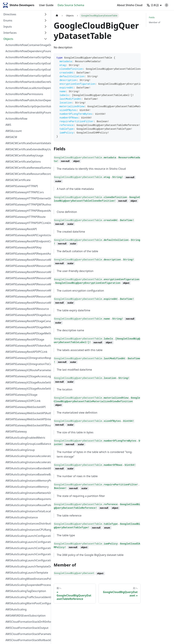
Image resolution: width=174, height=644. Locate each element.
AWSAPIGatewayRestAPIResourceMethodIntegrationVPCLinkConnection (27, 284)
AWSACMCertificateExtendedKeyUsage (27, 149)
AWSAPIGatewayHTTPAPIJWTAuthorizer (27, 204)
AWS (8, 125)
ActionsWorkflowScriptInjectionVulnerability (27, 106)
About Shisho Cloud (130, 5)
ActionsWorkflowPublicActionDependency (27, 100)
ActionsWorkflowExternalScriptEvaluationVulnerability (27, 76)
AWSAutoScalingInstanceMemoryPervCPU (27, 481)
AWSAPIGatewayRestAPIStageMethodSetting (27, 333)
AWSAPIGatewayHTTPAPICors (25, 192)
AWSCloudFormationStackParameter (27, 634)
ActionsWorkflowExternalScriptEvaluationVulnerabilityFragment (27, 63)
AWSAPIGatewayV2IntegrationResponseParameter (27, 358)
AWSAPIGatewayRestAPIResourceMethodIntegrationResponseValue (27, 266)
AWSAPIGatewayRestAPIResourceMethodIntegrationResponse (27, 272)
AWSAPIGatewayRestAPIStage (25, 339)
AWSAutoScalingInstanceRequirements (27, 499)
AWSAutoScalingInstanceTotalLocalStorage (27, 511)
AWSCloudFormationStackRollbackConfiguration (27, 640)
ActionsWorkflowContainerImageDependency (27, 45)
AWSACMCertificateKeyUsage (24, 155)
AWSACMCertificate (18, 180)
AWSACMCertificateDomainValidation (27, 143)
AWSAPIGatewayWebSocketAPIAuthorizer (27, 413)
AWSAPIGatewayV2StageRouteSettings (27, 389)
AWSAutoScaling (16, 609)
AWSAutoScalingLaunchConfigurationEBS (27, 542)
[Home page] (57, 16)
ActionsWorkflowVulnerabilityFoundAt (27, 112)
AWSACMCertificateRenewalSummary (27, 168)
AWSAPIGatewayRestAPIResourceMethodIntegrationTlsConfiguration (27, 278)
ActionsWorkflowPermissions (24, 94)
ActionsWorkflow (16, 119)
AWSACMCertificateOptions (23, 162)
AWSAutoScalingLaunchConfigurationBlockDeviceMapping (27, 536)
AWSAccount (14, 131)
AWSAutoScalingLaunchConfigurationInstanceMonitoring (27, 548)
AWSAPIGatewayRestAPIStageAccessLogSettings (27, 315)
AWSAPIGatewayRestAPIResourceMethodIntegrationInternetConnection (27, 260)
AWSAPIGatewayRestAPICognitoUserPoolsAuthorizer (27, 235)
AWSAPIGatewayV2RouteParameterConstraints (27, 370)
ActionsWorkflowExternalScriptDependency (27, 57)
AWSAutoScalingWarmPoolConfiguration (27, 603)
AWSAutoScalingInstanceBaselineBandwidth (27, 474)
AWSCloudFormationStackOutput (27, 628)
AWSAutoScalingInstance (22, 517)
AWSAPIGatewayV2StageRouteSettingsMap (27, 382)
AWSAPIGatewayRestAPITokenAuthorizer (27, 346)
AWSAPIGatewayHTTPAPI (22, 186)
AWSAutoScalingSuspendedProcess (27, 585)
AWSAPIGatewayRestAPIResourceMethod (27, 303)
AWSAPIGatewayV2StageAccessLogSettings (27, 376)
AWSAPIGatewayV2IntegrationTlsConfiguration (27, 364)
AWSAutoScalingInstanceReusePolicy (27, 505)
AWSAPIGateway (16, 431)
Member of (155, 22)
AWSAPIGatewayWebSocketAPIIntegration (27, 419)
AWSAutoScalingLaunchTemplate (27, 573)
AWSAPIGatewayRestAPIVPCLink (26, 352)
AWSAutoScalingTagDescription (26, 591)
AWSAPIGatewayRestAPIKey (23, 247)
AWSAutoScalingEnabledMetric (25, 438)
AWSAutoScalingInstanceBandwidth (27, 468)
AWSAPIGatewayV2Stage (21, 395)
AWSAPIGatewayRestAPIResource (27, 309)
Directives (10, 14)
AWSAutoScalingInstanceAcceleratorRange (27, 456)
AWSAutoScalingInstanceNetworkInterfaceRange (27, 493)
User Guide (46, 5)
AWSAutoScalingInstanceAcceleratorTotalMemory (27, 462)
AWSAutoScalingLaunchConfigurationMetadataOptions (27, 554)
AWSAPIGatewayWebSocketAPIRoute (27, 425)
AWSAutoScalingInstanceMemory (27, 487)
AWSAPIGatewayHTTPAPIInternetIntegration (27, 198)
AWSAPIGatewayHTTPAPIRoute (25, 217)
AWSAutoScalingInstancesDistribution (27, 524)
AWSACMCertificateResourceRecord (27, 174)
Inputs (8, 27)
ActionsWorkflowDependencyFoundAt (27, 51)
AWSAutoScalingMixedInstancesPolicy (27, 579)
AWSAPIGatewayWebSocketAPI (25, 407)
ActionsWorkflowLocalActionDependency (27, 88)
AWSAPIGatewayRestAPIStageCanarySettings (27, 321)
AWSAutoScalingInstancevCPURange (27, 530)
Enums (8, 20)
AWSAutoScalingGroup (20, 450)
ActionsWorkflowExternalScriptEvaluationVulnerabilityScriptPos (27, 70)
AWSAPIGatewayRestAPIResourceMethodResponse (27, 297)
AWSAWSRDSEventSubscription (25, 616)
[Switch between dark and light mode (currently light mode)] (167, 5)
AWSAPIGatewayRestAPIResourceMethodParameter (27, 290)
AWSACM (11, 137)
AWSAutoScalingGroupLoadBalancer (27, 444)
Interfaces (10, 33)
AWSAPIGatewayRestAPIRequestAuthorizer (27, 254)
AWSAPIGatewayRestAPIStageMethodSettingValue (27, 327)
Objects (8, 39)
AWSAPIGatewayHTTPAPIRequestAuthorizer (27, 211)
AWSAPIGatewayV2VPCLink (23, 401)
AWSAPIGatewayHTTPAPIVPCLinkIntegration (27, 223)
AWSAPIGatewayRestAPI (21, 229)
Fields (152, 17)
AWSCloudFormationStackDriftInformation (27, 622)
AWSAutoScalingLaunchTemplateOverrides (27, 566)
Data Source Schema (71, 5)
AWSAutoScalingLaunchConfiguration (27, 560)
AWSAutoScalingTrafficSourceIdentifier (27, 597)
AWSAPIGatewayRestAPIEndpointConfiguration (27, 241)
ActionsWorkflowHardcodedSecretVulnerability (27, 82)
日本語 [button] (153, 5)
